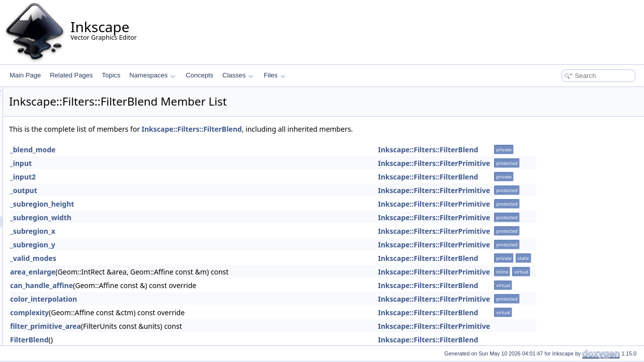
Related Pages (71, 75)
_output (149, 190)
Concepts (199, 75)
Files (274, 75)
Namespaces (152, 75)
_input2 (149, 177)
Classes (238, 75)
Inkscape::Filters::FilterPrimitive (560, 163)
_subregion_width (167, 217)
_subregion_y (158, 245)
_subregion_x (158, 231)
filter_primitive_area (171, 326)
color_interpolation (169, 299)
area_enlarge (158, 272)
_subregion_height (168, 204)
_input (147, 163)
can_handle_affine (167, 285)
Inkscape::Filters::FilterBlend (318, 129)
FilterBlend (155, 340)
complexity (155, 312)
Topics (111, 75)
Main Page (25, 75)
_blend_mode (158, 150)
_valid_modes (159, 258)
